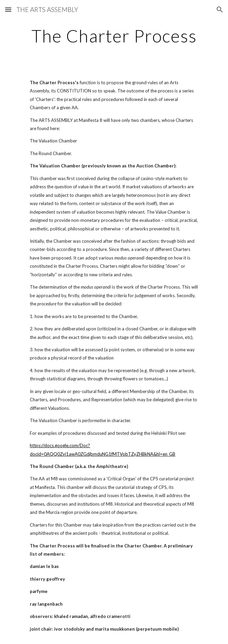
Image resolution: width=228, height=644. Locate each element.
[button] (8, 9)
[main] (114, 36)
